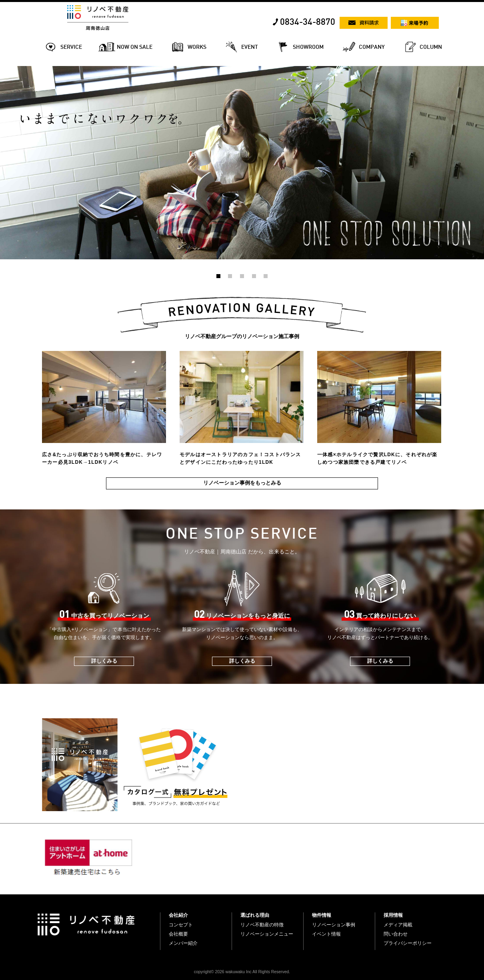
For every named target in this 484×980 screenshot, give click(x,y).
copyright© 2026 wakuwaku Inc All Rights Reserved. (242, 972)
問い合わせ (396, 934)
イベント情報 (326, 934)
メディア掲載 (398, 925)
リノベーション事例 (334, 925)
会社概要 (178, 934)
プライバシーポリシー (408, 943)
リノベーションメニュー (267, 934)
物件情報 (322, 915)
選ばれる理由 (255, 915)
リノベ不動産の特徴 (262, 925)
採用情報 (393, 915)
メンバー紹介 (183, 943)
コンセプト (181, 925)
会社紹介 (178, 915)
